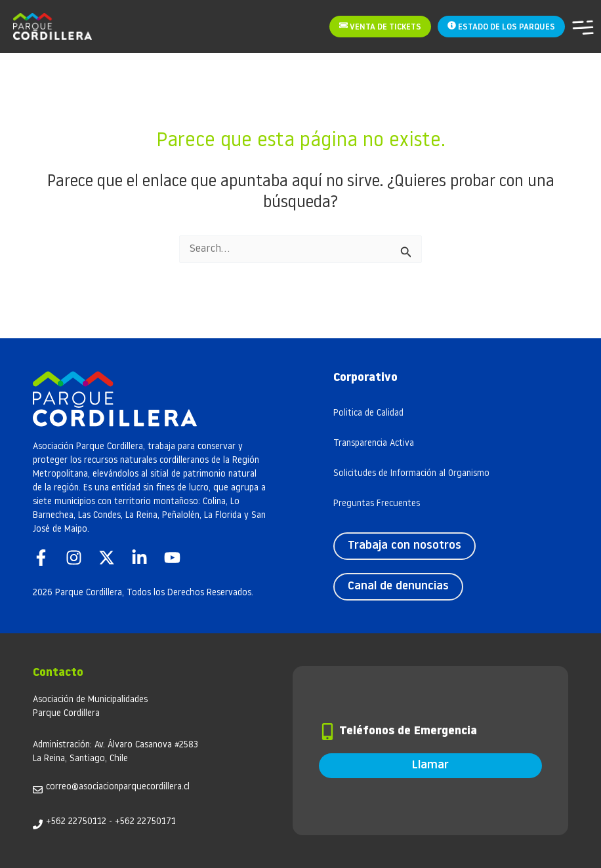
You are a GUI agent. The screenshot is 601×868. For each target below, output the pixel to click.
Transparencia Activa (374, 444)
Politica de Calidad (368, 413)
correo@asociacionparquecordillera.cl (118, 787)
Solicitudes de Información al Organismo (411, 474)
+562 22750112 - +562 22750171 (111, 822)
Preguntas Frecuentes (377, 504)
